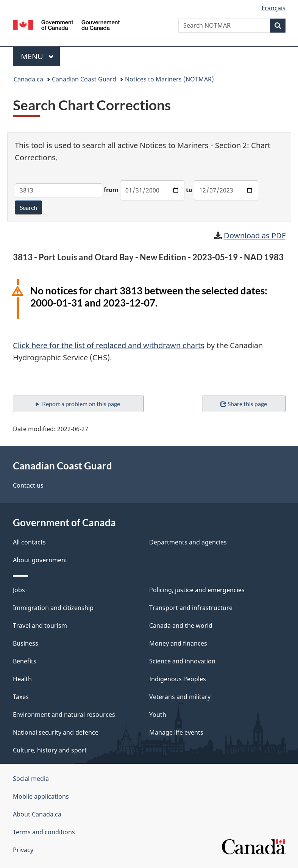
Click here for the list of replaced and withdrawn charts (109, 345)
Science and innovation (182, 661)
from (111, 190)
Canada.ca (28, 79)
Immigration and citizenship (53, 608)
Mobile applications (41, 796)
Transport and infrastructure (191, 608)
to (189, 190)
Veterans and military (180, 697)
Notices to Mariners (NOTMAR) (169, 79)
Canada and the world (181, 626)
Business (26, 643)
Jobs (19, 590)
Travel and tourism (40, 626)
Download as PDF (255, 235)
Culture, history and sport (50, 750)
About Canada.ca (37, 814)
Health (22, 679)
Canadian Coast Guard (84, 79)
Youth (158, 715)
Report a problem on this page (81, 404)
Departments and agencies (188, 542)
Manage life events (176, 732)
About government (40, 560)
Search (28, 207)
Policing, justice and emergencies (197, 590)
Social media (31, 779)
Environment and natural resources (64, 715)
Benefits (25, 661)
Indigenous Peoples (178, 679)
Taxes (21, 697)
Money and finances (178, 643)
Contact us (28, 485)
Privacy (23, 850)
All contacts (29, 542)
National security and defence (56, 732)
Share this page (244, 404)
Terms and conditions (44, 832)
